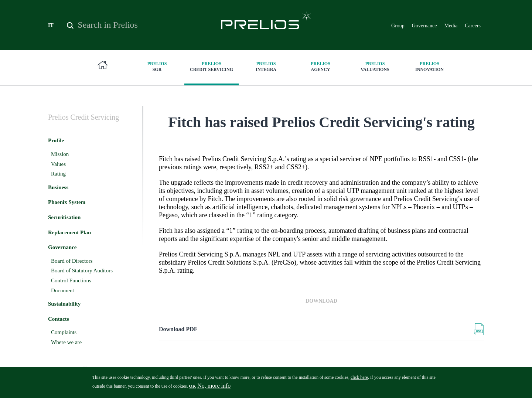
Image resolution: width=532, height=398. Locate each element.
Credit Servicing (212, 66)
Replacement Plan (69, 232)
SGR (157, 66)
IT (51, 25)
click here (359, 380)
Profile (56, 140)
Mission (60, 154)
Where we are (66, 342)
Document (62, 290)
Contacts (59, 319)
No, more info (214, 388)
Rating (58, 174)
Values (58, 164)
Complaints (64, 332)
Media (451, 26)
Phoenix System (67, 202)
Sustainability (64, 304)
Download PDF (178, 329)
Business (58, 187)
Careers (473, 26)
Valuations (375, 66)
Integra (266, 66)
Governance (424, 26)
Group (398, 26)
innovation (430, 66)
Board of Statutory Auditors (82, 271)
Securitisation (64, 217)
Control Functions (71, 280)
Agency (321, 66)
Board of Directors (72, 261)
